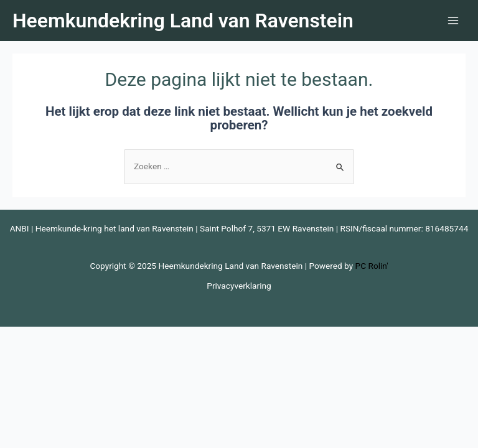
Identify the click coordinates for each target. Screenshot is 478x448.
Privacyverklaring (239, 286)
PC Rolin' (372, 266)
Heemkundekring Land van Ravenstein (183, 21)
